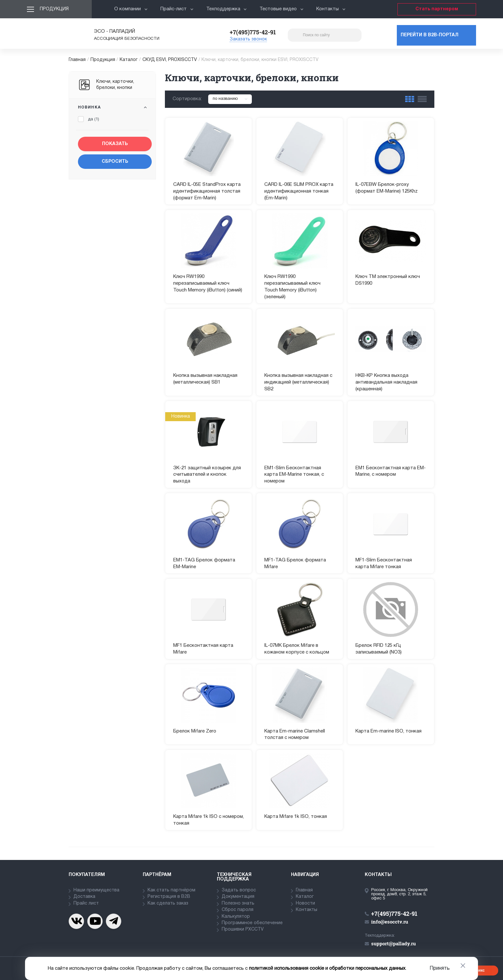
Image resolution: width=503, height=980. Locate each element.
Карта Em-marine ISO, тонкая (388, 731)
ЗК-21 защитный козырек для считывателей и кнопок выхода (207, 475)
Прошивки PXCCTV (243, 929)
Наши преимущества (96, 890)
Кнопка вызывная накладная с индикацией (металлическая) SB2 (298, 382)
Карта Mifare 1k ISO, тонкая (296, 817)
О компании (131, 9)
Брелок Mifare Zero (195, 731)
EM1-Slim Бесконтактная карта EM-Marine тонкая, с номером (294, 475)
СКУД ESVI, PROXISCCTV (170, 60)
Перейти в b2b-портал (430, 35)
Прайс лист (86, 903)
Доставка (84, 897)
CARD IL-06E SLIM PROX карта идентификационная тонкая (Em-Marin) (299, 191)
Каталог (129, 60)
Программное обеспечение (252, 923)
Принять (440, 968)
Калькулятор (236, 917)
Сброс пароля (238, 910)
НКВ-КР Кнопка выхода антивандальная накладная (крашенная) (386, 382)
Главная (77, 60)
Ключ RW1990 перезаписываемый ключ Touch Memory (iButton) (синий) (208, 283)
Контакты (331, 9)
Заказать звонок (248, 39)
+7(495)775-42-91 (253, 32)
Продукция (54, 9)
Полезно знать (238, 903)
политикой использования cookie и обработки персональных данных (327, 968)
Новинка (89, 107)
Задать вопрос (239, 890)
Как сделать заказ (168, 903)
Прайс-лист (177, 9)
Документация (238, 897)
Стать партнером (437, 9)
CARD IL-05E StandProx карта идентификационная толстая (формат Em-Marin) (207, 191)
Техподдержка (227, 9)
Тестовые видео (281, 9)
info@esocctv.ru (390, 922)
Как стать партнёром (171, 890)
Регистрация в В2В (169, 897)
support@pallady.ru (393, 943)
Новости (305, 903)
